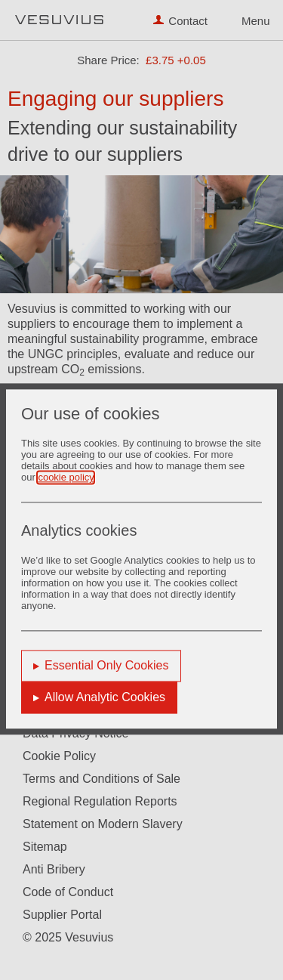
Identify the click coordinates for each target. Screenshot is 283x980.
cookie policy (65, 478)
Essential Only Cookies (107, 666)
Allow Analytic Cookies (105, 698)
